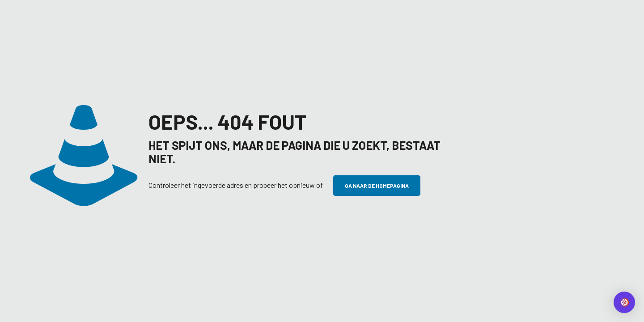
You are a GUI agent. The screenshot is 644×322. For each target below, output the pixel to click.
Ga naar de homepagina (377, 186)
